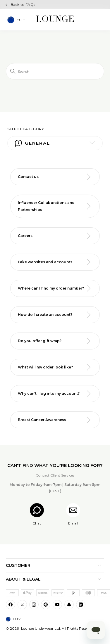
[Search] (55, 71)
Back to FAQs (23, 5)
